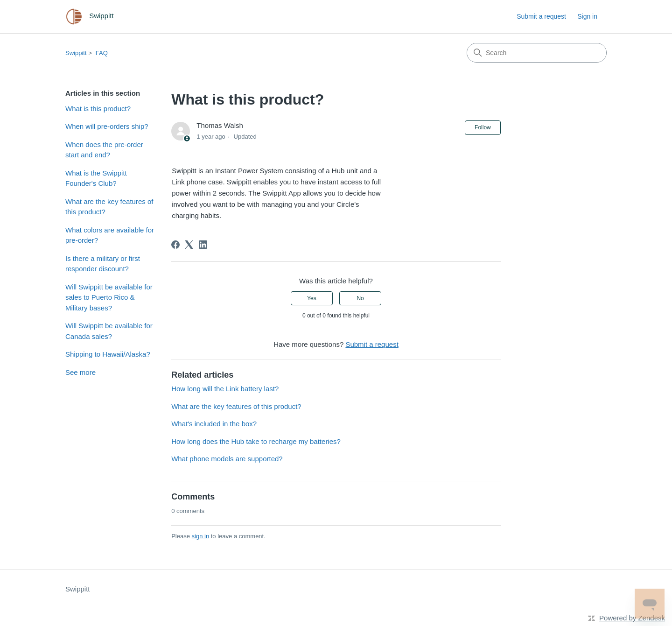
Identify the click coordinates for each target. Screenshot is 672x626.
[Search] (537, 53)
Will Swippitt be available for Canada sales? (109, 331)
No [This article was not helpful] (360, 298)
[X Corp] (189, 245)
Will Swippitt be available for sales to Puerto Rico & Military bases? (109, 297)
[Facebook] (175, 245)
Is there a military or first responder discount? (103, 264)
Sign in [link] (587, 16)
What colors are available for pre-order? (110, 235)
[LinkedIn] (203, 245)
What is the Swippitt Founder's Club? (96, 178)
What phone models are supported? (227, 459)
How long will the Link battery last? (225, 389)
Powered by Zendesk (632, 618)
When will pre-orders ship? (107, 126)
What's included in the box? (214, 424)
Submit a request (541, 16)
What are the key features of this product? (109, 207)
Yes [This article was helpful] (312, 298)
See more (80, 372)
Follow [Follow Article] (483, 127)
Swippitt (76, 53)
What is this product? (98, 109)
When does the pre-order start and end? (104, 150)
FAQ (102, 53)
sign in (201, 536)
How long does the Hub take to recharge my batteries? (256, 441)
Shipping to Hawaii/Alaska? (108, 354)
